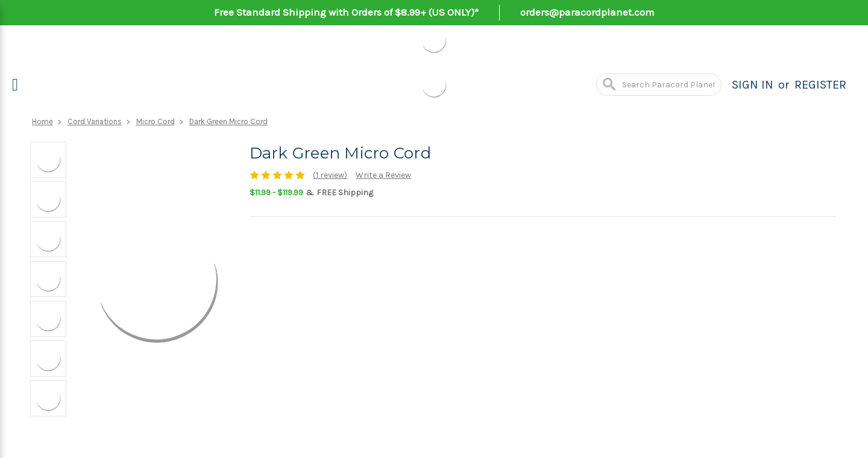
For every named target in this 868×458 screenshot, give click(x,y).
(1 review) (330, 175)
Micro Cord (156, 121)
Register (820, 85)
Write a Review (383, 175)
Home (42, 121)
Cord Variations (95, 121)
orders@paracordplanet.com (587, 12)
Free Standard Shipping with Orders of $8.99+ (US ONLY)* (346, 12)
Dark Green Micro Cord (228, 121)
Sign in (753, 85)
